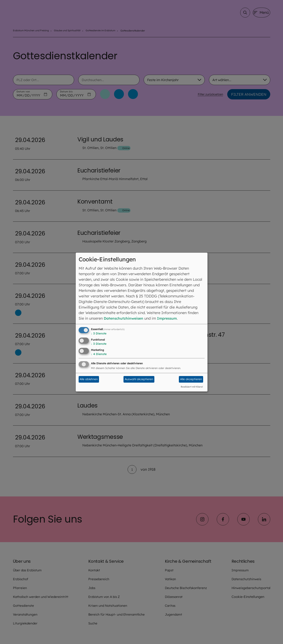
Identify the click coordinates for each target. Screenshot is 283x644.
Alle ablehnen (89, 379)
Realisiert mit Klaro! (192, 387)
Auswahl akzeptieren (139, 379)
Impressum (169, 318)
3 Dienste (99, 333)
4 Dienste (99, 354)
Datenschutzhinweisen (124, 318)
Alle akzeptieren (191, 379)
